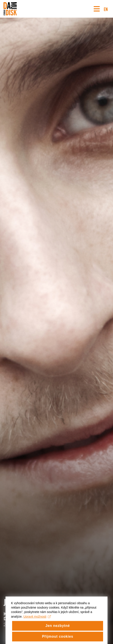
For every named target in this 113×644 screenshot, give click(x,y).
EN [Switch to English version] (106, 9)
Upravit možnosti (37, 620)
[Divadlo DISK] (10, 9)
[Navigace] (97, 9)
